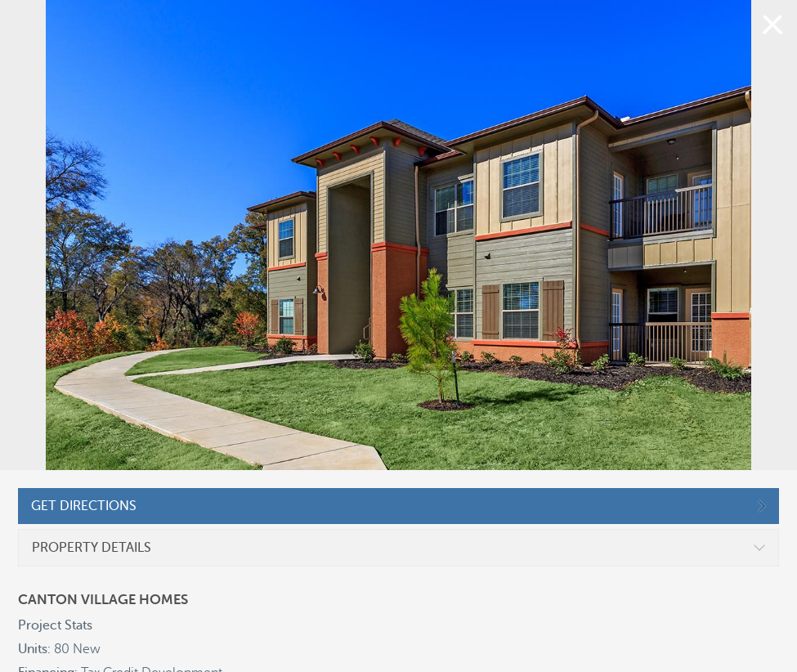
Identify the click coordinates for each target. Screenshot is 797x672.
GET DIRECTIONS (84, 506)
